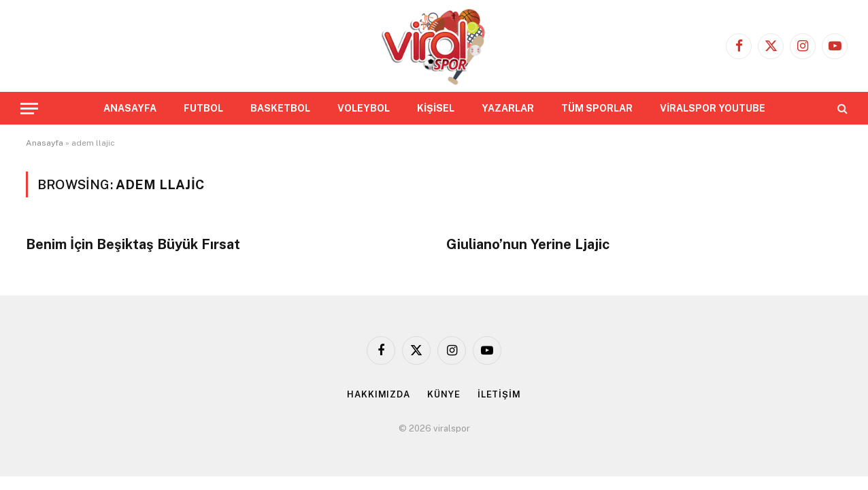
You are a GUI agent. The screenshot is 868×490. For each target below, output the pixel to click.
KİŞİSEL (436, 108)
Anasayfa (45, 143)
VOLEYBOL (364, 108)
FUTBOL (203, 108)
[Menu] (29, 109)
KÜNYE (444, 394)
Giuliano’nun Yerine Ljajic (528, 244)
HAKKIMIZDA (379, 394)
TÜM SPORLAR (597, 108)
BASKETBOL (280, 108)
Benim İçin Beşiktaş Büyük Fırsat (133, 244)
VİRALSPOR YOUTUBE (713, 108)
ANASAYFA (130, 108)
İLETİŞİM (499, 394)
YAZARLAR (508, 108)
